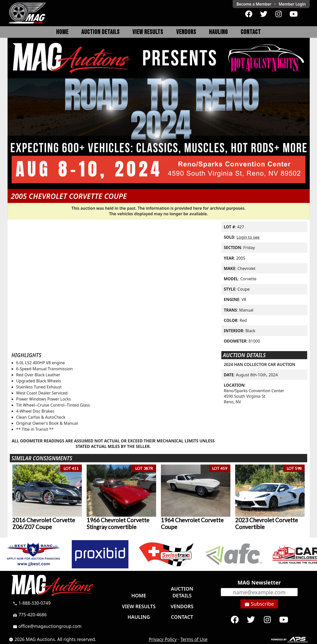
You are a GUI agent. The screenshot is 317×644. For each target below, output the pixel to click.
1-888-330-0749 (32, 603)
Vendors (186, 32)
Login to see (248, 237)
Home (62, 32)
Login (292, 4)
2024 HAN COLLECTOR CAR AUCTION (260, 364)
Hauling (218, 32)
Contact (251, 32)
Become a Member (254, 4)
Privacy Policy (163, 639)
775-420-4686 (30, 615)
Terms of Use (194, 639)
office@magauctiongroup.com (47, 626)
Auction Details (100, 32)
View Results (148, 32)
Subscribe (259, 604)
